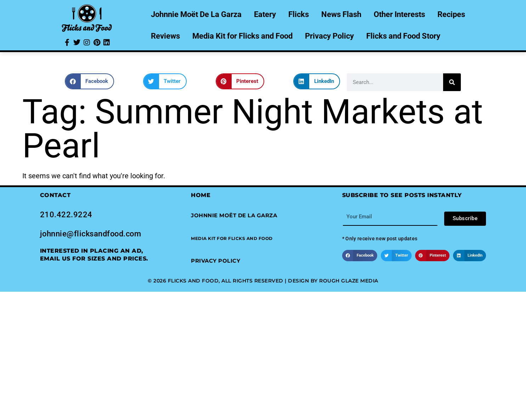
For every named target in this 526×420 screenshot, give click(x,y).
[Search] (452, 82)
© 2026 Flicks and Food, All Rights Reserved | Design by (233, 281)
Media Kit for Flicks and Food (242, 36)
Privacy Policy (329, 36)
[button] (90, 81)
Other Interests (399, 14)
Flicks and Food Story (403, 36)
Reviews (165, 36)
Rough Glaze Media (349, 281)
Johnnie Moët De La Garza (196, 14)
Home (201, 195)
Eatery (265, 14)
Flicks (299, 14)
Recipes (451, 14)
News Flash (341, 14)
